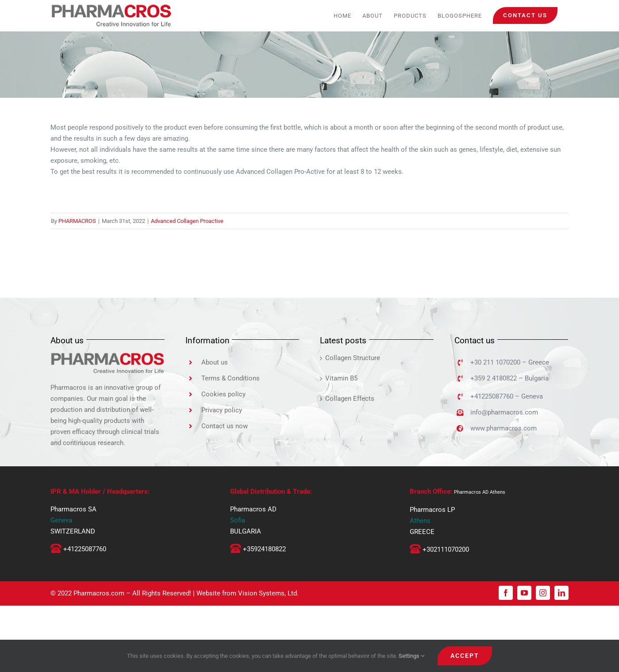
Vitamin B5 (341, 378)
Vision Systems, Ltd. (268, 593)
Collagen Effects (350, 399)
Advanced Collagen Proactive (187, 221)
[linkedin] (561, 593)
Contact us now (225, 426)
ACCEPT (465, 656)
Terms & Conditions (231, 378)
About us (215, 362)
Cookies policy (223, 394)
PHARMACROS (77, 221)
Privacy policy (222, 410)
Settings (411, 656)
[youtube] (524, 593)
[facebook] (506, 593)
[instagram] (543, 593)
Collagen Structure (353, 358)
